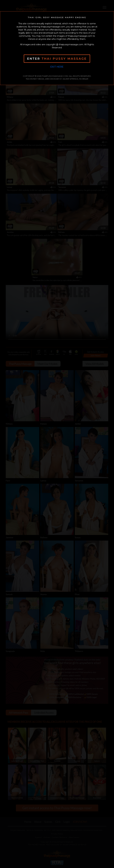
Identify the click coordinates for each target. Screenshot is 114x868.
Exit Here (57, 67)
